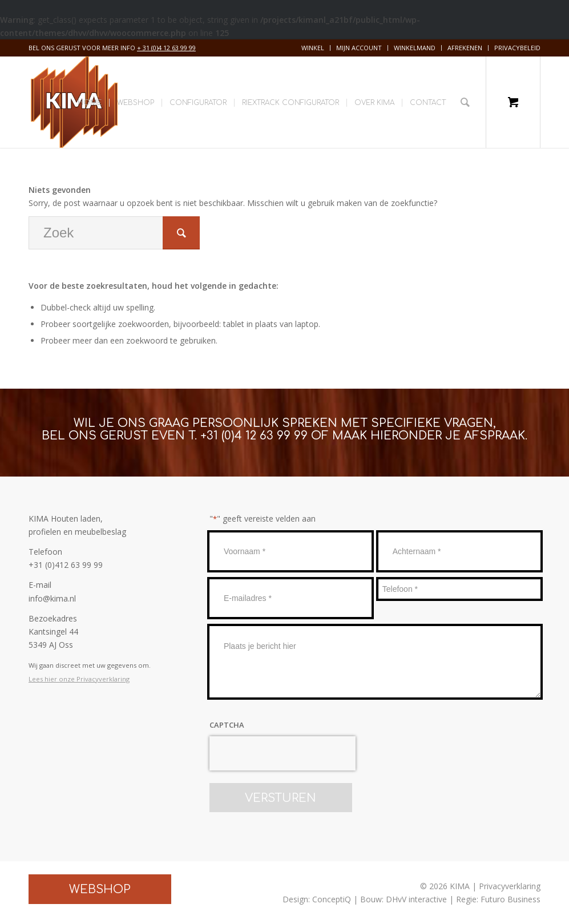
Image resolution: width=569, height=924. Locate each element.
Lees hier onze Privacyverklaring (79, 679)
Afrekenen (465, 48)
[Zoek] (465, 102)
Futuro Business (511, 899)
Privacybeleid (517, 48)
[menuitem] (313, 48)
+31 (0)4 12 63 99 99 (254, 436)
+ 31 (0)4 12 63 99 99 (166, 48)
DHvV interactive (416, 899)
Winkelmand (415, 48)
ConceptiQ (332, 899)
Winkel (313, 48)
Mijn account (359, 48)
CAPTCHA (227, 725)
